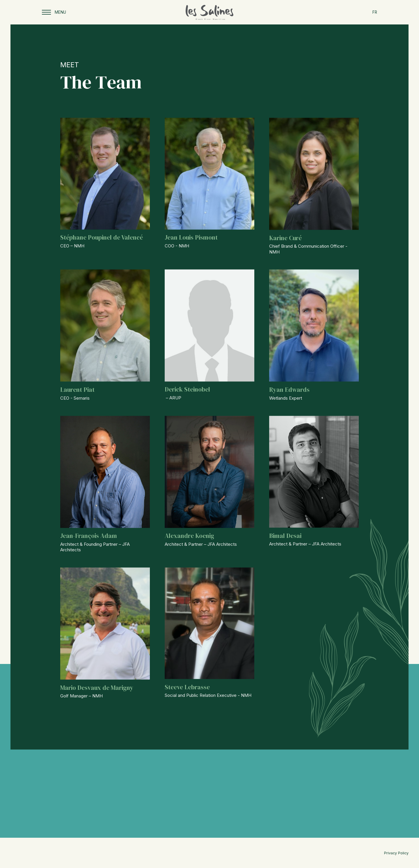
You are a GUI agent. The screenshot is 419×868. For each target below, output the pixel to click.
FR (375, 12)
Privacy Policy (396, 853)
